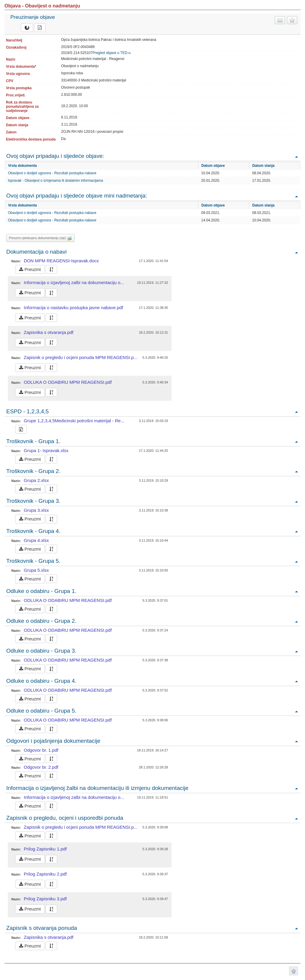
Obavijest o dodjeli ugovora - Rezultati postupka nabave (52, 173)
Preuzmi (30, 269)
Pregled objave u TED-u (111, 53)
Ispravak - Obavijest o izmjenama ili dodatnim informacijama (56, 181)
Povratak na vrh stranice (294, 971)
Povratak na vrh (296, 157)
